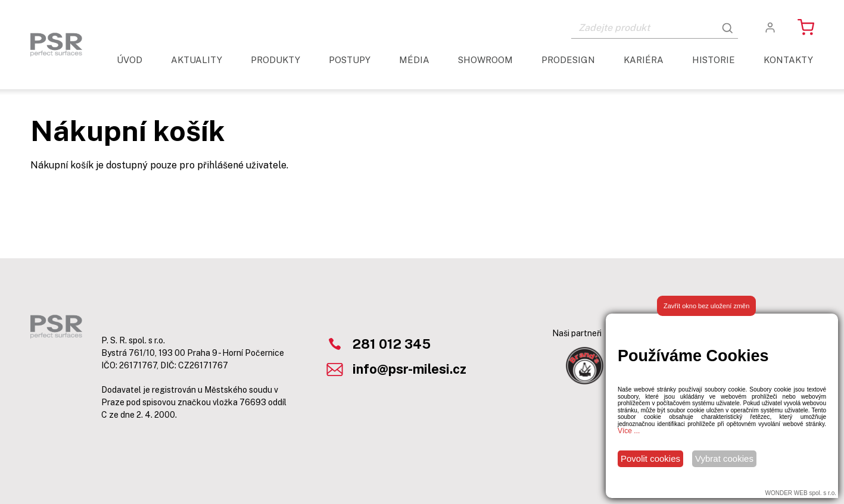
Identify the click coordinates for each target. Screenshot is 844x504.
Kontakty (788, 60)
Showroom (485, 60)
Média (414, 60)
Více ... (629, 431)
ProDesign (568, 60)
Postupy (350, 60)
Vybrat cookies (724, 458)
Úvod (130, 60)
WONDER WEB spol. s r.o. (801, 493)
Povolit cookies (650, 458)
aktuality (197, 60)
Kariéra (644, 60)
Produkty (275, 60)
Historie (714, 60)
